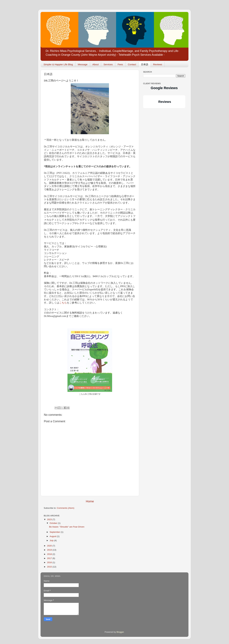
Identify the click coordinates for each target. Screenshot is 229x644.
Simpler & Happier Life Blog (58, 64)
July (52, 540)
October (54, 523)
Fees (120, 64)
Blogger (120, 632)
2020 (50, 546)
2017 (50, 558)
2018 (50, 554)
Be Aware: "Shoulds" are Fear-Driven (67, 527)
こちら (63, 303)
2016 (50, 562)
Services (108, 64)
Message (83, 64)
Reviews (158, 64)
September (55, 532)
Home (90, 501)
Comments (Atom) (66, 508)
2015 (50, 567)
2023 (50, 519)
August (53, 536)
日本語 (145, 64)
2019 (50, 550)
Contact (132, 64)
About (95, 64)
